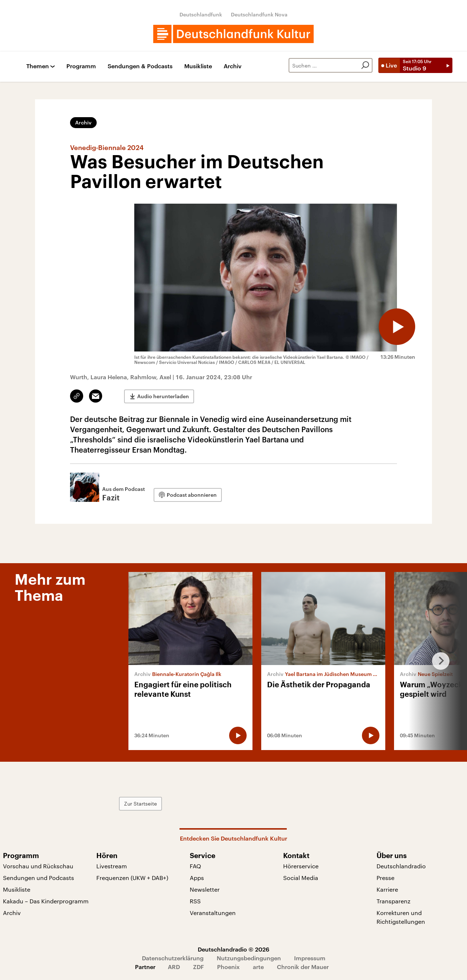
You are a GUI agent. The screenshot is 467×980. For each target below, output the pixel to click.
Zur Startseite (140, 804)
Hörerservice (301, 866)
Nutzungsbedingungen (249, 958)
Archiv (233, 66)
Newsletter (205, 889)
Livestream (112, 866)
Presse (385, 878)
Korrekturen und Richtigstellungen (401, 917)
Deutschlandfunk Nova (259, 14)
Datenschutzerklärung (173, 958)
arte (258, 967)
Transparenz (393, 901)
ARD (174, 967)
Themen (38, 66)
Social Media (301, 878)
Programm (81, 66)
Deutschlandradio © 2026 (233, 949)
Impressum (310, 958)
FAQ (195, 866)
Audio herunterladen (163, 396)
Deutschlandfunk (201, 14)
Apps (197, 878)
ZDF (198, 967)
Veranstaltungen (213, 913)
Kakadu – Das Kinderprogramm (46, 901)
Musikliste (198, 66)
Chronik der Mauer (303, 967)
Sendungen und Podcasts (38, 878)
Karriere (387, 889)
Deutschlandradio (401, 866)
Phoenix (228, 967)
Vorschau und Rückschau (38, 866)
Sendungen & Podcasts (140, 66)
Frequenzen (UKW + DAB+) (132, 878)
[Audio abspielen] (397, 327)
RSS (195, 901)
